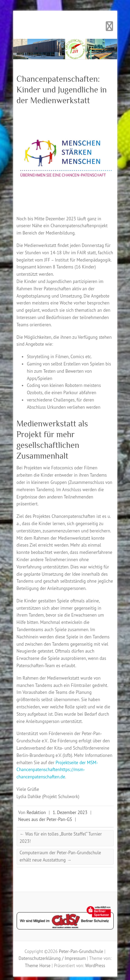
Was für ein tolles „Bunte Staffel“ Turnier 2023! (61, 838)
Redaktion (36, 813)
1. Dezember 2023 (70, 813)
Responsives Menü (110, 27)
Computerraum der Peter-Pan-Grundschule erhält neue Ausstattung (60, 856)
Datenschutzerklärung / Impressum (52, 958)
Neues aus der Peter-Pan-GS (45, 819)
